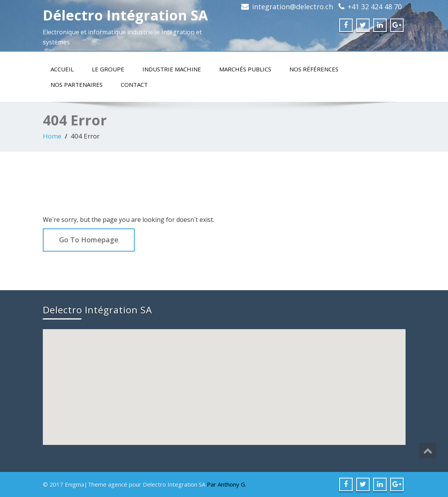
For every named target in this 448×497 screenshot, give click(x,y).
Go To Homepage (89, 240)
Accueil (62, 69)
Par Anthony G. (227, 484)
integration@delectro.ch (292, 7)
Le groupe (108, 69)
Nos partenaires (77, 85)
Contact (134, 85)
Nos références (314, 69)
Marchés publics (245, 69)
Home (52, 136)
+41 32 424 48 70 (375, 7)
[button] (225, 380)
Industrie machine (172, 69)
